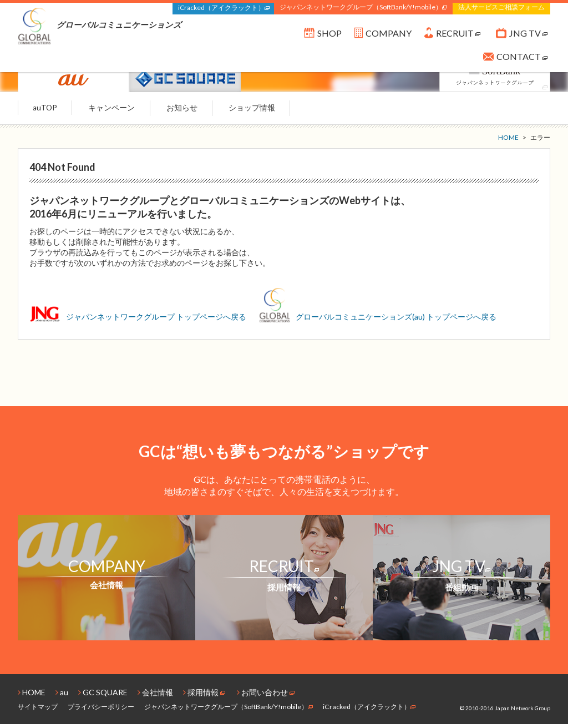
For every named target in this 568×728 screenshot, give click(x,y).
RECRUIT (452, 36)
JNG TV (522, 36)
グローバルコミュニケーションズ (100, 27)
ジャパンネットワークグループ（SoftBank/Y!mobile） (363, 7)
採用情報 (204, 696)
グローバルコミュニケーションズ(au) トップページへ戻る (378, 320)
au (62, 696)
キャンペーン (119, 111)
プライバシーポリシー (101, 711)
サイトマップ (38, 711)
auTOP (47, 111)
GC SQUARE (103, 696)
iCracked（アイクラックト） (224, 7)
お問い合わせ (266, 696)
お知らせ (193, 111)
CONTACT (515, 59)
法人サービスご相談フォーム (501, 7)
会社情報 (155, 696)
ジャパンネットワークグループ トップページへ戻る (139, 320)
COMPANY (383, 36)
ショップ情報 (267, 111)
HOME (32, 696)
